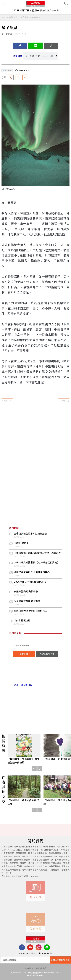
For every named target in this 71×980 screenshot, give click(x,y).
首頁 (4, 17)
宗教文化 (13, 17)
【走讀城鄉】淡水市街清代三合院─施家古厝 (37, 553)
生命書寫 (25, 17)
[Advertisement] (35, 442)
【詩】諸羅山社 (22, 621)
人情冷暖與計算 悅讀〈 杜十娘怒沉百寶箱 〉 (37, 563)
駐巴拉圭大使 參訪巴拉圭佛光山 (31, 611)
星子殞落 (36, 17)
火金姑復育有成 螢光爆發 (27, 601)
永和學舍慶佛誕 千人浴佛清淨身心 (32, 572)
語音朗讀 (18, 56)
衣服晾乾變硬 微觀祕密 (26, 592)
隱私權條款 (41, 968)
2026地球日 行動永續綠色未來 (30, 582)
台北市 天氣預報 (35, 672)
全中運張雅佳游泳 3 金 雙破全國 (30, 534)
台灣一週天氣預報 (23, 685)
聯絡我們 (29, 968)
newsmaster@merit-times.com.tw (35, 953)
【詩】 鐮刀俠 (21, 543)
